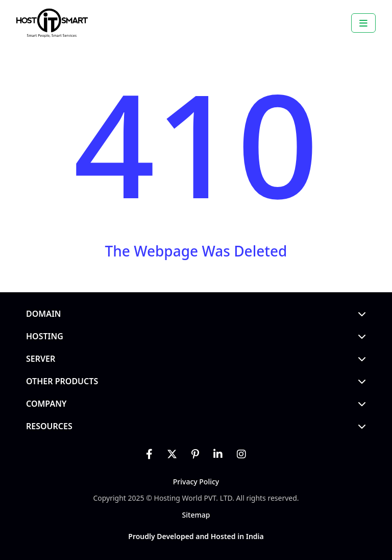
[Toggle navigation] (363, 23)
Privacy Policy (196, 482)
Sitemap (196, 515)
